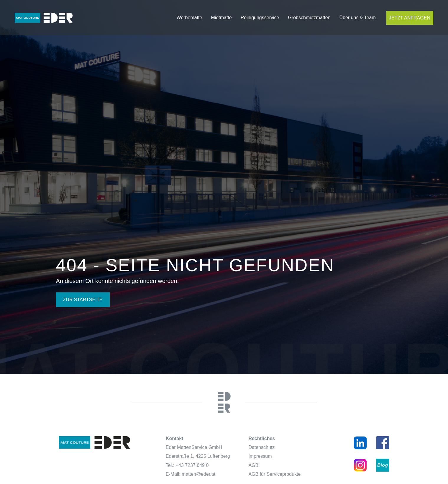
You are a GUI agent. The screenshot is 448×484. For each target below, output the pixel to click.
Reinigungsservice (260, 18)
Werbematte (189, 18)
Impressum (260, 456)
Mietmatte (221, 18)
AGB (253, 465)
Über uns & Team (357, 18)
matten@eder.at (198, 474)
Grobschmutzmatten (309, 18)
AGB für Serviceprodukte (274, 474)
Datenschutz (261, 447)
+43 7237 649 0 (192, 465)
